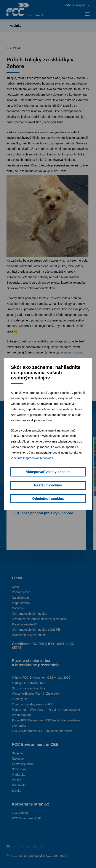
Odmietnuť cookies (48, 499)
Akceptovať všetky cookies (48, 472)
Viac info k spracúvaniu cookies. (32, 458)
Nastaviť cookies (48, 485)
